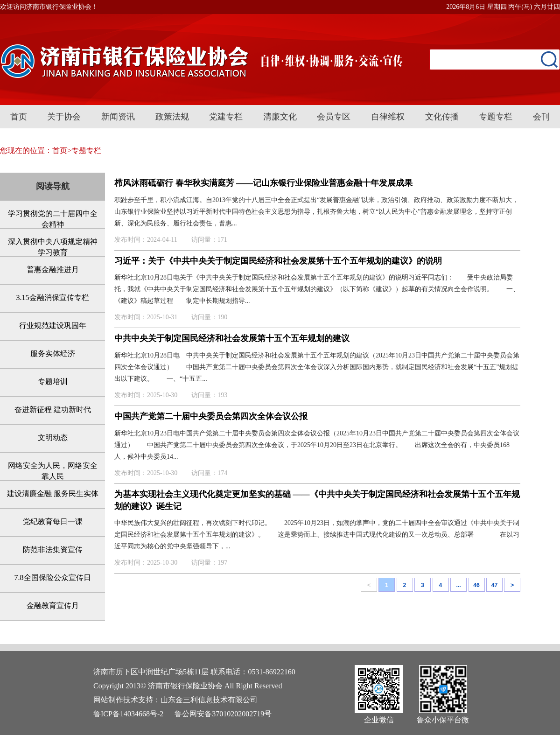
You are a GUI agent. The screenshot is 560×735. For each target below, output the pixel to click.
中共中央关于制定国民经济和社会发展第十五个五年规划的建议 (232, 338)
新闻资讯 (118, 117)
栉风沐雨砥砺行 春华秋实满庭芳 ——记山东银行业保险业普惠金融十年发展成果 (263, 183)
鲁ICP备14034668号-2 (128, 714)
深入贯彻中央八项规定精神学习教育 (53, 247)
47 (495, 585)
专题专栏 (496, 117)
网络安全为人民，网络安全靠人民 (53, 471)
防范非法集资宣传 (53, 549)
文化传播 (442, 117)
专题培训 (53, 381)
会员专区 (334, 117)
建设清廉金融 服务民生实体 (53, 493)
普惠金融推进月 (53, 269)
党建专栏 (226, 117)
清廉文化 (280, 117)
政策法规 (172, 117)
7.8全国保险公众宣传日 (53, 577)
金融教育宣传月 (53, 605)
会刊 (541, 117)
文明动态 (53, 437)
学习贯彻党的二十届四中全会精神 (53, 219)
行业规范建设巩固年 (53, 325)
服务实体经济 (53, 353)
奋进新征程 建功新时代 (53, 409)
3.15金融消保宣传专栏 (53, 297)
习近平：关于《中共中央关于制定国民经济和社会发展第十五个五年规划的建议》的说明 (278, 261)
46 (476, 585)
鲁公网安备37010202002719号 (223, 714)
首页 (19, 117)
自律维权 (388, 117)
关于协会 (64, 117)
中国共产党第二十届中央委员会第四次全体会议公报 (211, 416)
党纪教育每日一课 (53, 521)
